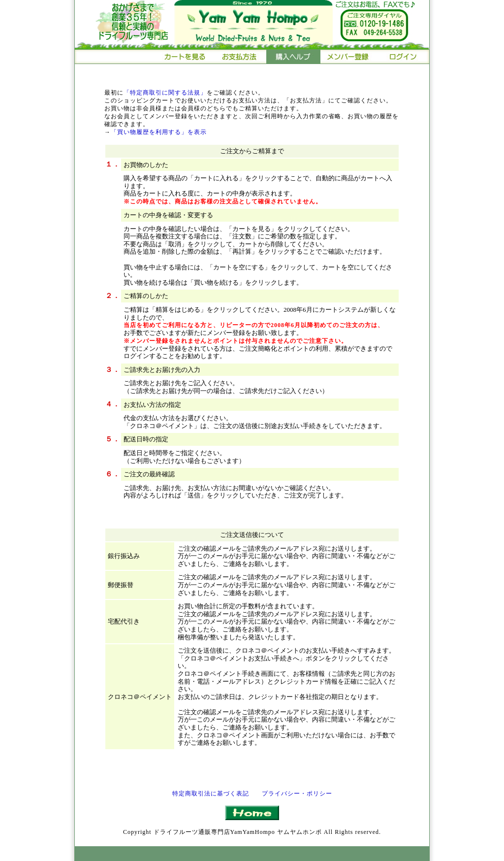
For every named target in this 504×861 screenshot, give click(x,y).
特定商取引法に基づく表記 (211, 794)
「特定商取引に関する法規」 (165, 93)
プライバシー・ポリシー (297, 794)
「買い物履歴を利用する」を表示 (159, 132)
